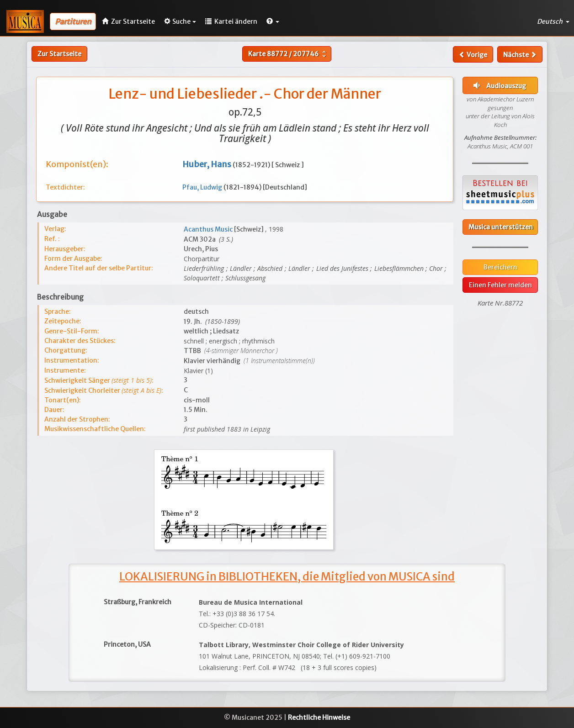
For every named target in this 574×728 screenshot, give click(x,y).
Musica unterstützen (501, 227)
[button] (273, 21)
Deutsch (553, 21)
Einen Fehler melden (500, 285)
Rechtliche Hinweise (319, 717)
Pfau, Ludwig (203, 187)
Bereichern (500, 267)
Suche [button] (180, 21)
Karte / (288, 54)
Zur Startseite (59, 54)
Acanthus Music (209, 229)
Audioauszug (499, 85)
